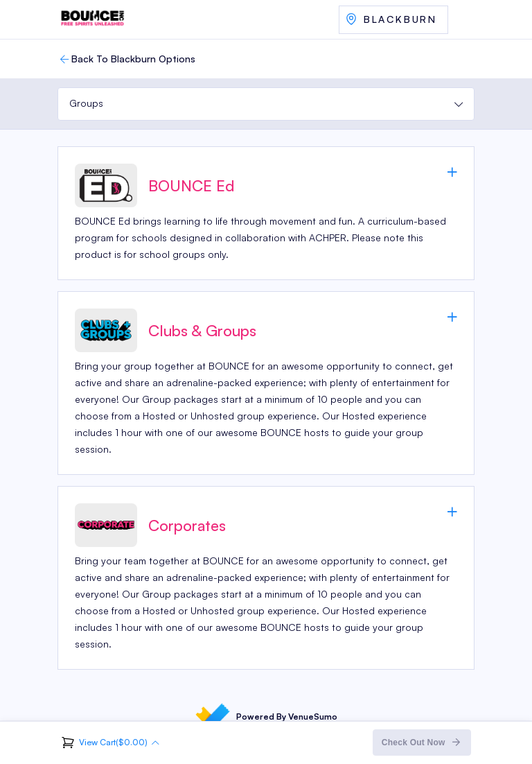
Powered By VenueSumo (266, 717)
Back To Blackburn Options (126, 59)
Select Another (393, 20)
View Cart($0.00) (113, 742)
